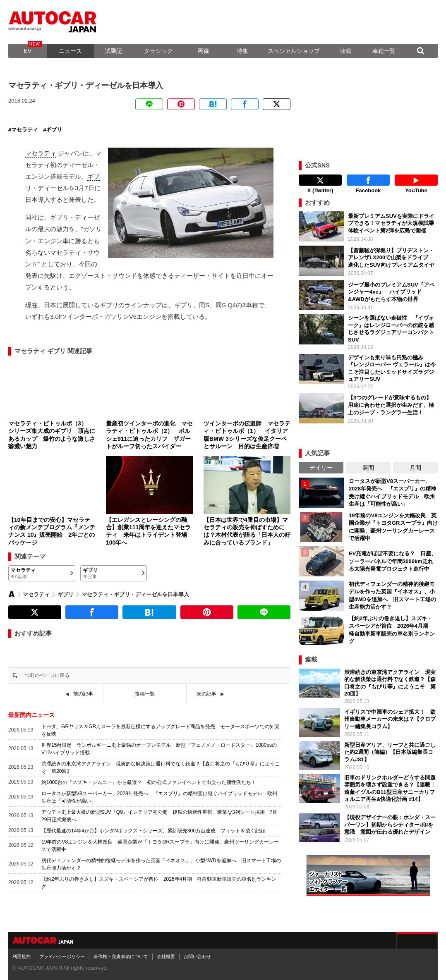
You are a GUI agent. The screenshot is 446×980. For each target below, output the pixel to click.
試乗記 (113, 51)
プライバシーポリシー (62, 956)
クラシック (158, 51)
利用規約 (22, 956)
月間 (415, 468)
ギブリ (54, 130)
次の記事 (206, 694)
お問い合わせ (197, 956)
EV (28, 51)
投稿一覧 (145, 694)
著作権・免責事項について (121, 956)
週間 (368, 468)
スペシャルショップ (294, 51)
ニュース (70, 51)
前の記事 (83, 694)
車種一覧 (384, 51)
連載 (345, 51)
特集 (242, 51)
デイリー (321, 468)
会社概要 (166, 956)
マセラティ (25, 130)
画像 (204, 51)
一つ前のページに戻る (45, 675)
